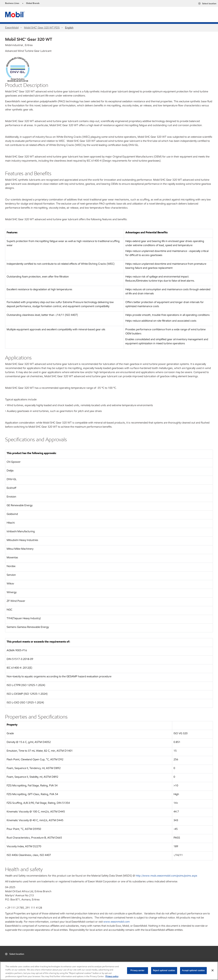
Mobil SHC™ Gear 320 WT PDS (42, 28)
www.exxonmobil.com (116, 922)
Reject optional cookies (164, 970)
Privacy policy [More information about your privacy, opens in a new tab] (112, 976)
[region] (109, 971)
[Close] (213, 970)
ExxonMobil (12, 28)
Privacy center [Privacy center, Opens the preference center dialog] (137, 970)
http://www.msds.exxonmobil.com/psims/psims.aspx (166, 876)
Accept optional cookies (193, 970)
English (69, 28)
